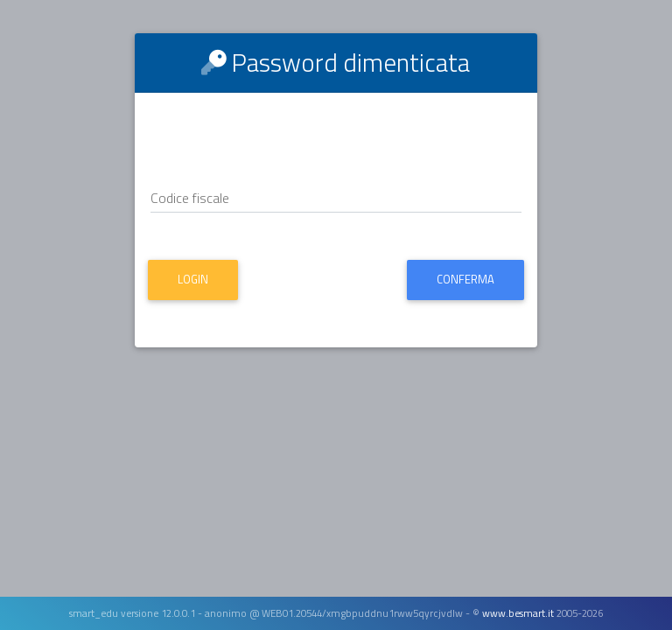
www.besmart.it (518, 613)
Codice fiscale (190, 198)
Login (193, 279)
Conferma (465, 279)
